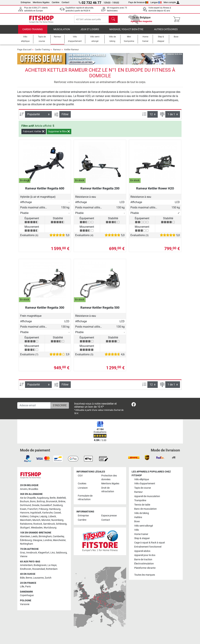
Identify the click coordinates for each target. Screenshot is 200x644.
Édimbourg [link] (26, 540)
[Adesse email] (34, 405)
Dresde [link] (36, 505)
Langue (156, 2)
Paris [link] (28, 587)
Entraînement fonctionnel (148, 547)
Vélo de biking (142, 513)
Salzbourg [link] (61, 553)
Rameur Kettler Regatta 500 (100, 310)
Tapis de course (143, 488)
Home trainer (141, 534)
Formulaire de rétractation (85, 498)
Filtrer (65, 117)
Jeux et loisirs (90, 32)
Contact (65, 2)
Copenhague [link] (27, 595)
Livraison (83, 488)
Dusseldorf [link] (46, 505)
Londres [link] (48, 540)
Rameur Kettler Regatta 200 (100, 191)
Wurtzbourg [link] (50, 528)
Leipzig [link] (43, 516)
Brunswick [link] (52, 501)
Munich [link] (36, 520)
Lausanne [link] (38, 578)
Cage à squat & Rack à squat (150, 543)
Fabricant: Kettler (34, 134)
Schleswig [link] (61, 524)
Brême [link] (62, 501)
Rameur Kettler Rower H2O (155, 191)
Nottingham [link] (26, 544)
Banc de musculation (145, 509)
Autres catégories (166, 32)
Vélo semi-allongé (144, 526)
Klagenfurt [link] (44, 553)
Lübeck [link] (52, 516)
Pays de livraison (138, 2)
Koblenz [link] (24, 516)
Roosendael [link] (39, 569)
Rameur (57, 52)
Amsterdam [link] (26, 565)
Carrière (56, 2)
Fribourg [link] (43, 509)
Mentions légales (41, 2)
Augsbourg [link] (43, 498)
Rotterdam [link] (52, 569)
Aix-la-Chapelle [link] (28, 498)
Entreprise (26, 2)
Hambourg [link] (55, 509)
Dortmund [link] (25, 505)
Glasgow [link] (37, 540)
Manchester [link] (59, 540)
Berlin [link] (53, 498)
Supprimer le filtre (59, 134)
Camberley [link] (58, 536)
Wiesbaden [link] (37, 528)
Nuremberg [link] (57, 520)
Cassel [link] (57, 513)
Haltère (138, 517)
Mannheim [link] (26, 520)
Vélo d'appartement (145, 484)
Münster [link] (46, 520)
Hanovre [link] (25, 513)
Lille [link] (22, 587)
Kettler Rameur (71, 52)
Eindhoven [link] (26, 569)
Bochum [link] (25, 501)
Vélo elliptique (142, 479)
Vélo (137, 530)
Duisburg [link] (58, 505)
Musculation (62, 32)
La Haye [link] (52, 565)
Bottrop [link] (41, 501)
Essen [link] (23, 509)
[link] (134, 405)
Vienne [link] (24, 556)
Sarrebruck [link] (49, 524)
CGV (80, 476)
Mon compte (172, 2)
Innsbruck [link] (32, 553)
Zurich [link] (48, 578)
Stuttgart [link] (25, 528)
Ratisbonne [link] (26, 524)
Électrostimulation (144, 564)
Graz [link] (23, 553)
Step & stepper (142, 538)
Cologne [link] (34, 516)
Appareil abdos (142, 551)
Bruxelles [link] (33, 489)
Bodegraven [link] (40, 565)
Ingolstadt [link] (36, 513)
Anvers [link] (24, 489)
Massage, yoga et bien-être (126, 32)
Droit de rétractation (108, 490)
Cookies (82, 484)
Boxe (137, 521)
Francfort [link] (33, 509)
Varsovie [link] (25, 604)
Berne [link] (29, 578)
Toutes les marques (145, 575)
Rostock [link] (38, 524)
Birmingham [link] (45, 536)
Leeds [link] (34, 536)
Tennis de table (142, 505)
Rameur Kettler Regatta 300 (45, 310)
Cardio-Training (33, 32)
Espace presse (109, 516)
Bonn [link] (33, 501)
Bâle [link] (22, 578)
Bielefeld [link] (61, 498)
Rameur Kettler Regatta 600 (45, 191)
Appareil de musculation (147, 496)
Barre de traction (143, 560)
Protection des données (109, 478)
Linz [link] (53, 553)
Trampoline (140, 500)
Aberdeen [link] (25, 536)
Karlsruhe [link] (47, 513)
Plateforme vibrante (145, 568)
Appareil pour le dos (145, 555)
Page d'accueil (24, 52)
